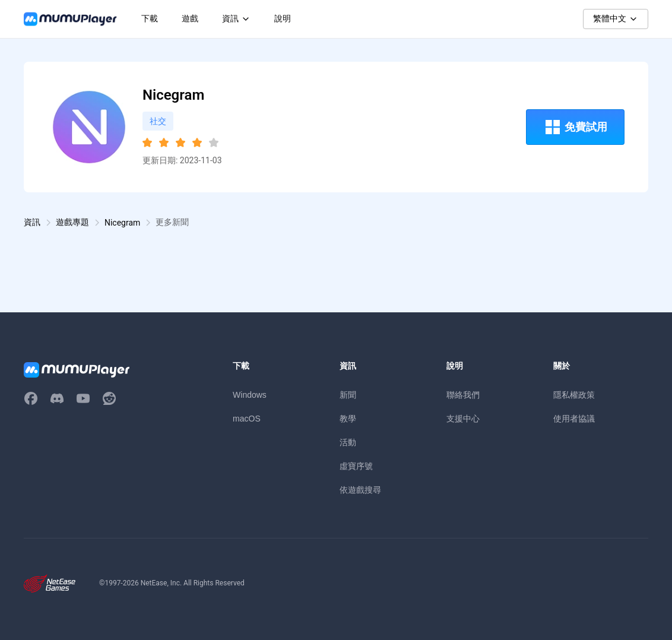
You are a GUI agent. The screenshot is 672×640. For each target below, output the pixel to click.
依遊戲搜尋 (360, 490)
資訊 (32, 222)
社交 (158, 121)
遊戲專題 (72, 222)
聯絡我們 (463, 395)
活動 (348, 442)
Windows (250, 395)
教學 (348, 419)
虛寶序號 (356, 466)
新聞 (348, 395)
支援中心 (463, 419)
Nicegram (122, 223)
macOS (247, 419)
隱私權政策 (574, 395)
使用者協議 (574, 419)
